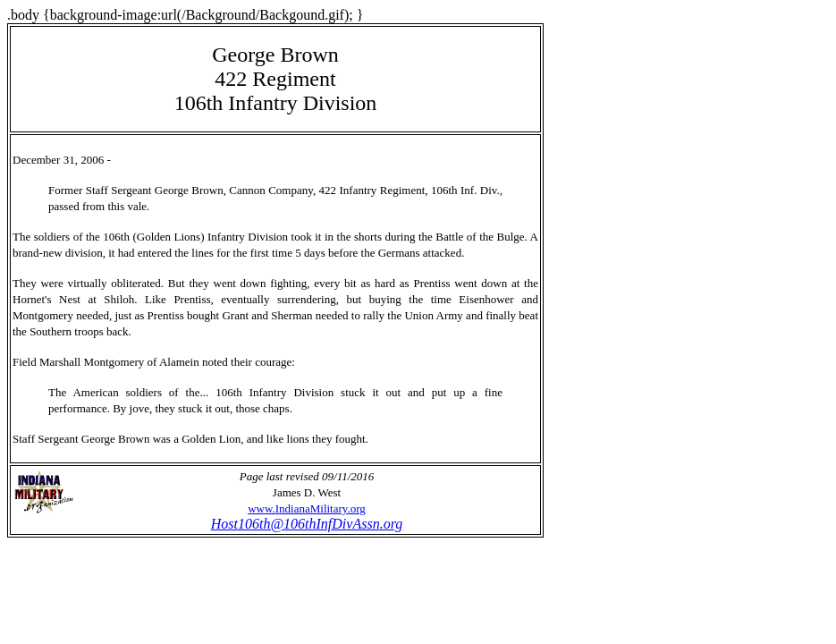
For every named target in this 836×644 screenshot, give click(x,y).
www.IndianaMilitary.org (307, 508)
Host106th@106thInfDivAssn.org (307, 524)
